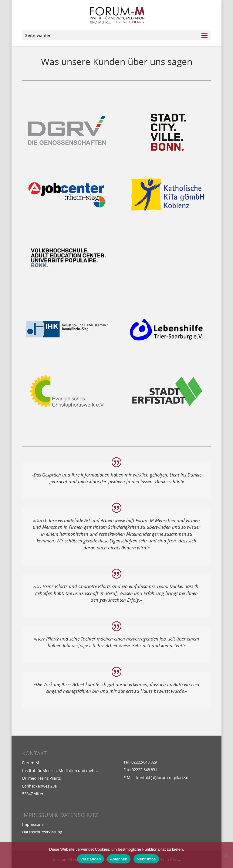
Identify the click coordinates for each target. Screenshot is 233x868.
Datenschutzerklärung (42, 832)
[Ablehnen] (225, 855)
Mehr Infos (146, 859)
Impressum (32, 824)
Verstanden (90, 859)
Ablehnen (119, 859)
